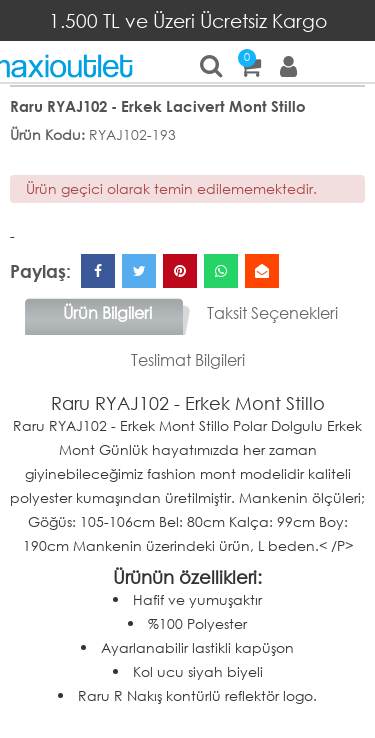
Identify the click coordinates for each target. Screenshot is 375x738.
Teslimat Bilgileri (188, 359)
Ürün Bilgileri (107, 312)
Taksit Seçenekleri (272, 312)
